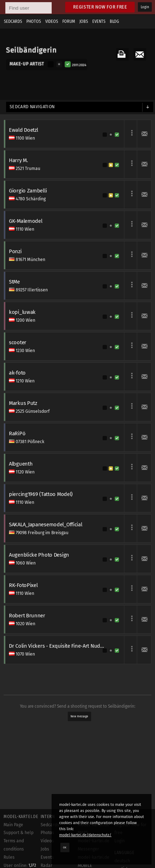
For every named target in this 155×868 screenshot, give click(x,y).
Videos (52, 21)
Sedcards (13, 21)
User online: (20, 866)
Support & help (19, 833)
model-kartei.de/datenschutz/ (85, 835)
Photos (34, 21)
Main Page (13, 825)
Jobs (84, 21)
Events (99, 21)
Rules (9, 857)
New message (79, 716)
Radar (46, 866)
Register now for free (100, 7)
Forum (69, 21)
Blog (114, 21)
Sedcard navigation (32, 107)
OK (65, 847)
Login (145, 7)
